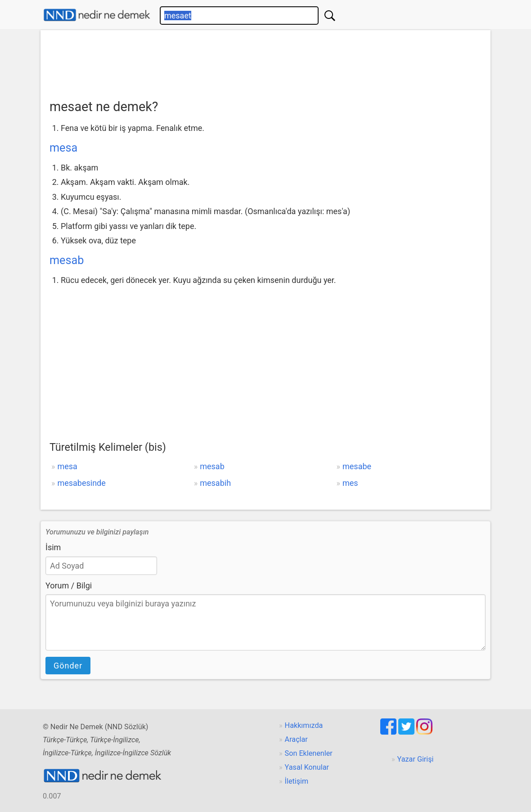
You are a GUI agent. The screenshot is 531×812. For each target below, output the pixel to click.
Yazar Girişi (416, 759)
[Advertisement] (265, 62)
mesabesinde (81, 483)
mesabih (215, 483)
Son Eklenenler (309, 753)
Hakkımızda (304, 725)
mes (350, 483)
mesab (67, 260)
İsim (53, 547)
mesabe (357, 466)
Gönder (68, 666)
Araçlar (296, 739)
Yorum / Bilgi (69, 585)
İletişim (297, 781)
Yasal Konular (307, 767)
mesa (63, 148)
